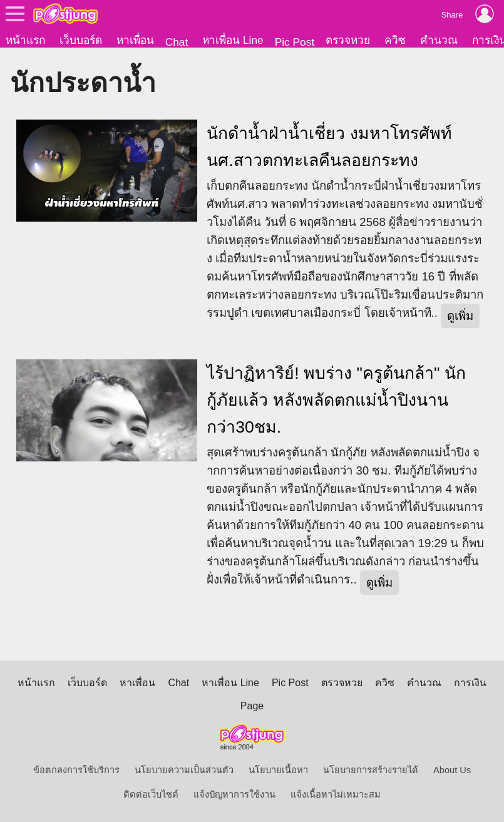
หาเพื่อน (135, 40)
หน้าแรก (25, 40)
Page (252, 706)
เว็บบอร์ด (81, 40)
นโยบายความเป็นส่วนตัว (184, 770)
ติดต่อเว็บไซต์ (151, 794)
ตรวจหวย (348, 40)
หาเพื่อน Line (233, 40)
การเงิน (470, 683)
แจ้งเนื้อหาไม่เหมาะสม (336, 794)
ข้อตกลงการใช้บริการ (76, 770)
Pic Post (295, 42)
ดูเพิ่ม (460, 316)
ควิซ (395, 40)
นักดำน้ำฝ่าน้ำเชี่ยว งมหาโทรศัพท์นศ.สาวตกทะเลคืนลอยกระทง (329, 147)
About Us (452, 770)
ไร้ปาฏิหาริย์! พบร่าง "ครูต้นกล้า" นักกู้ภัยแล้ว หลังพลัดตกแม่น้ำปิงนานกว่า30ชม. (336, 400)
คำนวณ (439, 40)
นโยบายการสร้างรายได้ (371, 770)
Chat (177, 42)
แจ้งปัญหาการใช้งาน (234, 794)
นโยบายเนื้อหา (278, 770)
